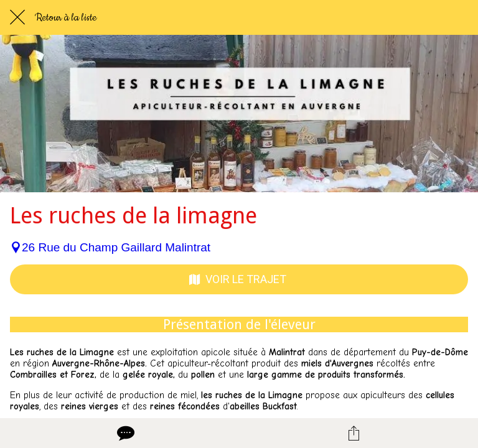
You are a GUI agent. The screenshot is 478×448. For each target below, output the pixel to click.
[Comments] (124, 433)
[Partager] (354, 433)
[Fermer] (17, 17)
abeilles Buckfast (263, 406)
